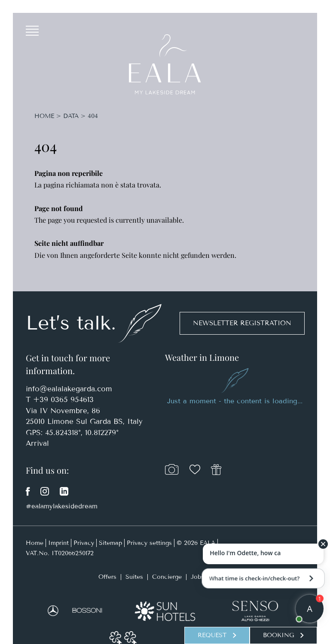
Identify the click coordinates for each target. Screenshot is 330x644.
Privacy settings (149, 543)
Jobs (197, 577)
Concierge (167, 577)
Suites (134, 577)
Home (45, 116)
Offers (107, 577)
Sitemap (110, 543)
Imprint (58, 543)
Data (71, 116)
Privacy (84, 543)
